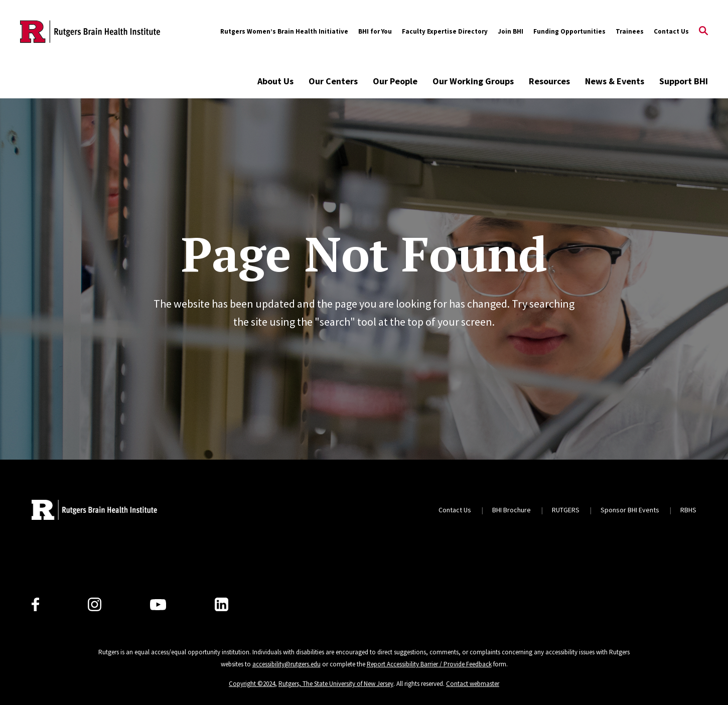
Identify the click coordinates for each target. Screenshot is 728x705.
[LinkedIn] (222, 604)
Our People (395, 81)
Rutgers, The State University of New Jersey (336, 684)
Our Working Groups (473, 81)
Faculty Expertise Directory (445, 31)
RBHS (688, 510)
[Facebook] (35, 604)
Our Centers (333, 81)
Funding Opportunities (569, 31)
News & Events (615, 81)
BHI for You (375, 31)
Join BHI (511, 31)
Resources (549, 81)
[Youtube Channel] (158, 605)
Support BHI (684, 81)
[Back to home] (94, 510)
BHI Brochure (512, 510)
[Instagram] (95, 604)
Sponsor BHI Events (630, 510)
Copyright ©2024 (252, 684)
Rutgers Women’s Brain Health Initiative (284, 31)
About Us (275, 81)
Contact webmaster (473, 684)
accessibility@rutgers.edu (286, 664)
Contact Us (671, 31)
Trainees (630, 31)
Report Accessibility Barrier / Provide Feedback (429, 664)
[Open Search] (703, 32)
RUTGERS (566, 510)
